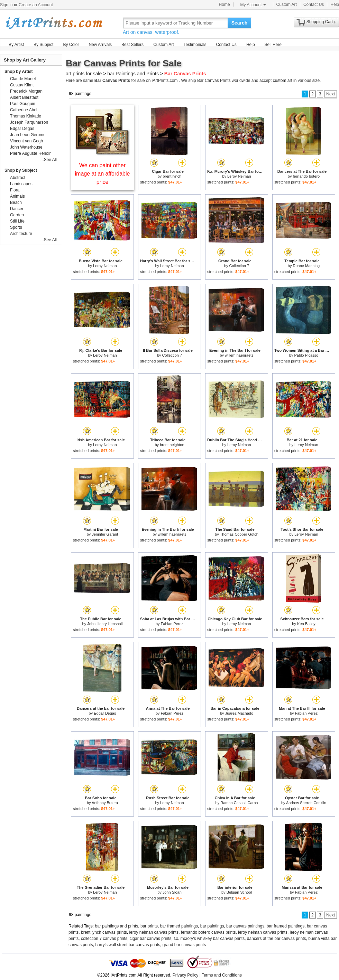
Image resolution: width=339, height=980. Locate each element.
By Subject (43, 45)
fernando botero (306, 176)
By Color (71, 45)
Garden (17, 215)
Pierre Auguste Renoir (30, 153)
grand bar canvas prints (184, 945)
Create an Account (36, 5)
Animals (17, 196)
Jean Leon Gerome (28, 135)
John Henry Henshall (105, 624)
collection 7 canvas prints (104, 939)
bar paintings (212, 926)
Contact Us (314, 4)
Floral (15, 190)
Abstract (18, 178)
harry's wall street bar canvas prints (128, 945)
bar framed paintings (179, 926)
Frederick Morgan (26, 91)
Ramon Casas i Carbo (239, 803)
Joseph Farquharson (29, 122)
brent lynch (172, 176)
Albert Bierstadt (24, 97)
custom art (283, 81)
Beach (16, 202)
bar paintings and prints (117, 926)
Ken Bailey (306, 624)
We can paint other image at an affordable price (103, 174)
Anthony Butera (105, 803)
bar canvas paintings (245, 926)
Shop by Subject (21, 170)
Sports (16, 227)
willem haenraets (239, 355)
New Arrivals (100, 45)
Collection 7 (239, 266)
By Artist (16, 45)
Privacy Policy (186, 975)
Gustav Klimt (22, 85)
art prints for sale (84, 74)
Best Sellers (132, 45)
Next (331, 94)
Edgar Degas (105, 713)
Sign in (6, 5)
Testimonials (195, 45)
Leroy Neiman (239, 176)
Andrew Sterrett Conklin (306, 803)
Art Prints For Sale (54, 23)
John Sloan (172, 892)
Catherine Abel (24, 110)
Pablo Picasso (306, 355)
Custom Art (287, 4)
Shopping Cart (320, 22)
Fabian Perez (172, 624)
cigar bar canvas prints (151, 939)
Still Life (17, 221)
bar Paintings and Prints (133, 74)
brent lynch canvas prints (104, 932)
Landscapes (21, 184)
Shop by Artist (19, 72)
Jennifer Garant (105, 534)
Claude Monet (23, 79)
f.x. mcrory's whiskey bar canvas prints (209, 939)
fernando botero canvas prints (208, 932)
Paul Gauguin (23, 104)
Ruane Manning (306, 266)
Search (240, 23)
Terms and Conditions (222, 975)
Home (225, 4)
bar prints (149, 926)
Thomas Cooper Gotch (239, 534)
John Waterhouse (26, 147)
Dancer (17, 209)
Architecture (21, 234)
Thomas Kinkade (26, 116)
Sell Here (273, 45)
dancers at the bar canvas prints (277, 939)
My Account (253, 5)
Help (335, 4)
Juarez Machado (239, 713)
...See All (49, 160)
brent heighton (172, 445)
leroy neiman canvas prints (154, 932)
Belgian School (239, 892)
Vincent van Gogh (26, 141)
